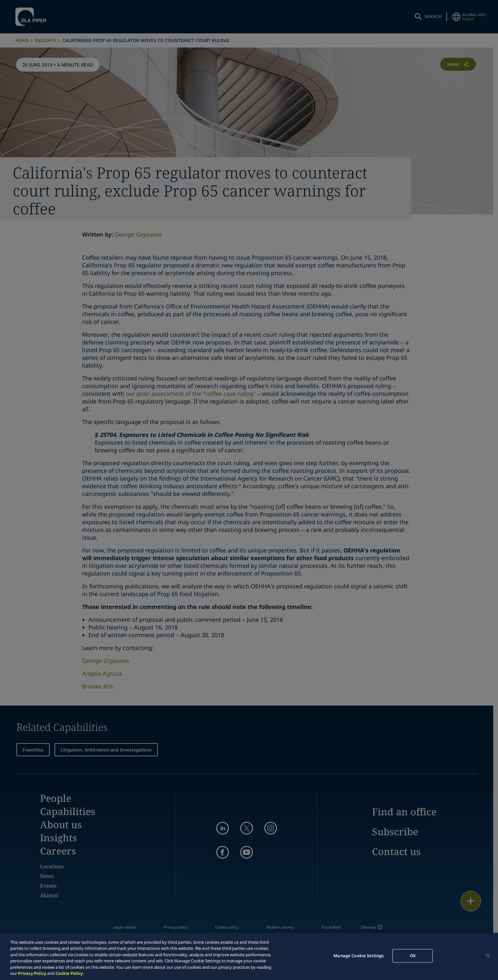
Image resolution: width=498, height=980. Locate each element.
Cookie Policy (69, 973)
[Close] (488, 956)
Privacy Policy (32, 973)
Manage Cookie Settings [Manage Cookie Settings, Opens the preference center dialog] (359, 956)
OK (413, 956)
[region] (249, 956)
